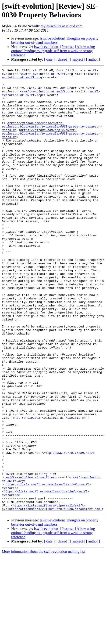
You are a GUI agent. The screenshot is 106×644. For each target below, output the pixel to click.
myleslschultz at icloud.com (62, 26)
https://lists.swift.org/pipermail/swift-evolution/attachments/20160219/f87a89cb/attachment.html (52, 595)
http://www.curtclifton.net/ (68, 530)
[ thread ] (62, 59)
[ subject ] (78, 59)
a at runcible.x (26, 488)
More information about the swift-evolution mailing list (43, 640)
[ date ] (49, 59)
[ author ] (93, 59)
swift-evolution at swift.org (47, 75)
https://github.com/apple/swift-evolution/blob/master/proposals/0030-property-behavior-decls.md (52, 138)
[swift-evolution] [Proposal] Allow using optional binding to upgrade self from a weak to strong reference (53, 51)
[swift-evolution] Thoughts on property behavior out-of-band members (55, 40)
